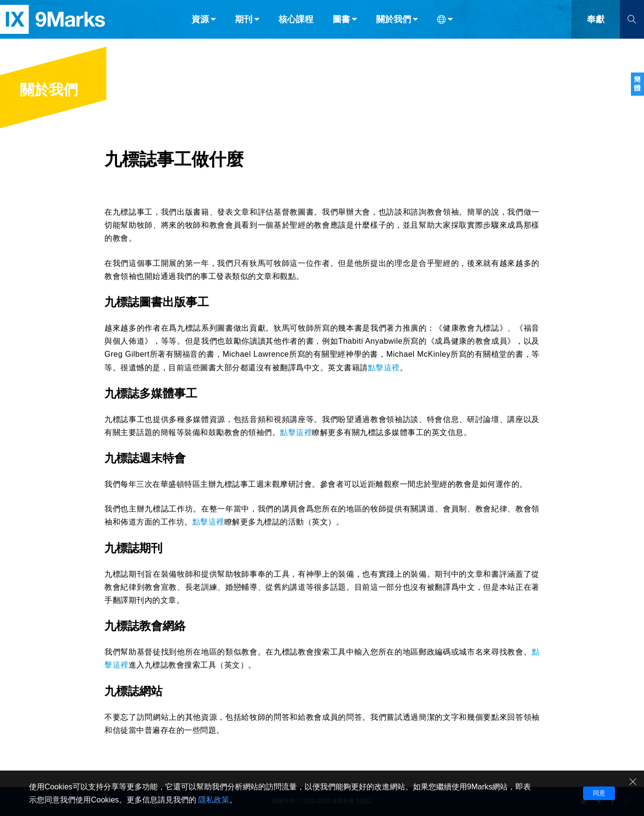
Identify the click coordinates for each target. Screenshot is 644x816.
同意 (599, 793)
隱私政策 (214, 800)
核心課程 (296, 28)
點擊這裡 (384, 368)
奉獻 (596, 28)
